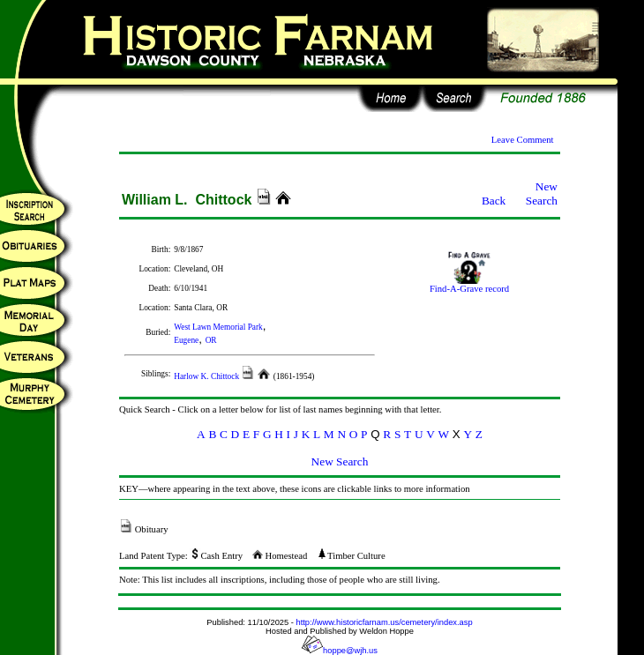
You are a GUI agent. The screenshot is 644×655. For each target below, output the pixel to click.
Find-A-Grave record (469, 285)
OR (211, 340)
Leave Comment (523, 140)
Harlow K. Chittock (207, 376)
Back (494, 201)
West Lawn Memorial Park (218, 327)
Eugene (186, 340)
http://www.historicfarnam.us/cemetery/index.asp (385, 622)
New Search (542, 194)
